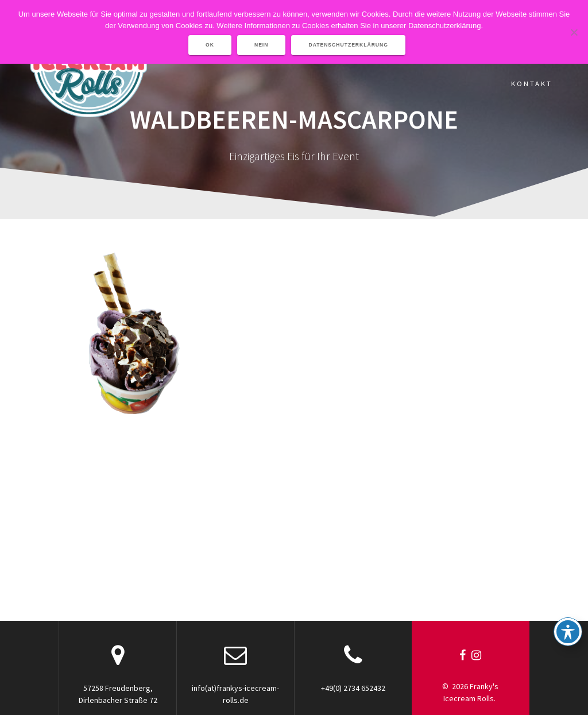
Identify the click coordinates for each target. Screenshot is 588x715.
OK (210, 45)
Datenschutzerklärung (348, 45)
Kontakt (532, 84)
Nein (262, 45)
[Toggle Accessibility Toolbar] (568, 632)
